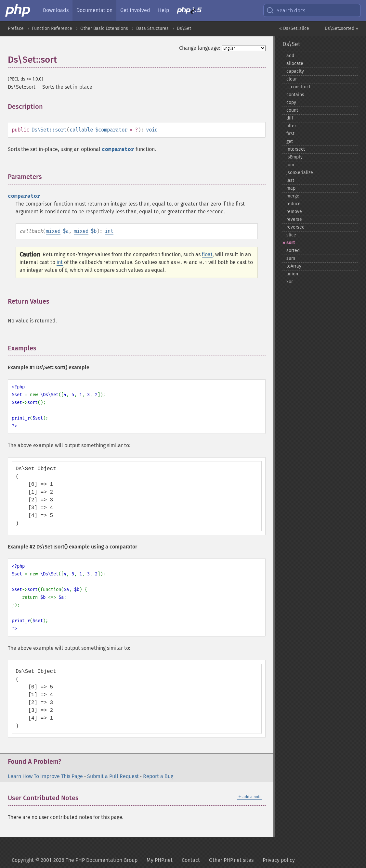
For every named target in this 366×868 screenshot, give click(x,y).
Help (163, 10)
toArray (294, 266)
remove (294, 212)
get (290, 141)
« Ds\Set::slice (294, 28)
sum (291, 258)
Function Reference (52, 28)
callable (81, 130)
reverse (294, 219)
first (290, 134)
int (109, 231)
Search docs (286, 10)
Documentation (94, 10)
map (291, 188)
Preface (16, 28)
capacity (295, 71)
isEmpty (294, 157)
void (152, 130)
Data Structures (152, 28)
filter (291, 126)
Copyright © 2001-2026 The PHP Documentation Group (75, 860)
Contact (191, 860)
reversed (295, 227)
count (292, 110)
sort (291, 243)
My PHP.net (160, 860)
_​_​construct (298, 87)
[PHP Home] (18, 10)
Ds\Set (184, 28)
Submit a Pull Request (113, 776)
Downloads (56, 10)
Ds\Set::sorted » (341, 28)
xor (290, 282)
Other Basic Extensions (104, 28)
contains (295, 95)
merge (293, 196)
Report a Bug (158, 776)
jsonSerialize (300, 173)
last (290, 180)
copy (291, 102)
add (290, 56)
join (290, 165)
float (207, 254)
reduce (294, 204)
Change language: (200, 48)
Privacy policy (279, 860)
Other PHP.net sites (231, 860)
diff (290, 118)
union (292, 274)
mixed (53, 231)
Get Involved (135, 10)
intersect (296, 149)
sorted (293, 251)
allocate (295, 63)
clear (292, 79)
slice (291, 235)
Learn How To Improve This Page (45, 776)
